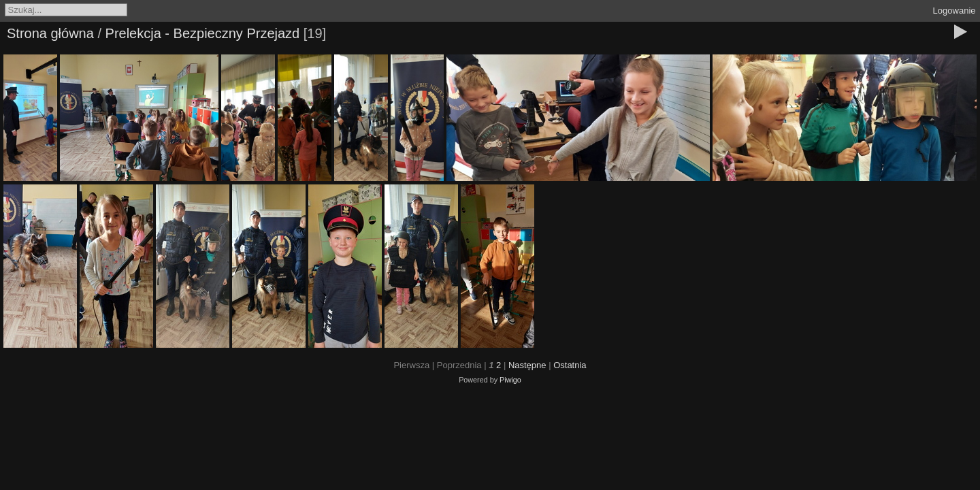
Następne (527, 365)
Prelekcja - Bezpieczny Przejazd (203, 33)
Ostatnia (570, 365)
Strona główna (50, 33)
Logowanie (954, 11)
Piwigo (510, 380)
